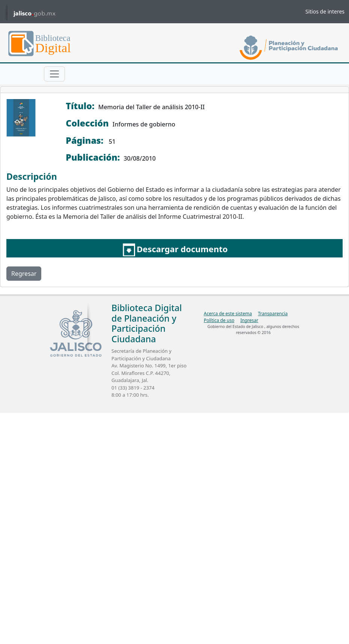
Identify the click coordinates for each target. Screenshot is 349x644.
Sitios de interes (325, 11)
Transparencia (273, 314)
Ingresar (249, 320)
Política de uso (219, 320)
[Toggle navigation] (54, 74)
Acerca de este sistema (228, 314)
